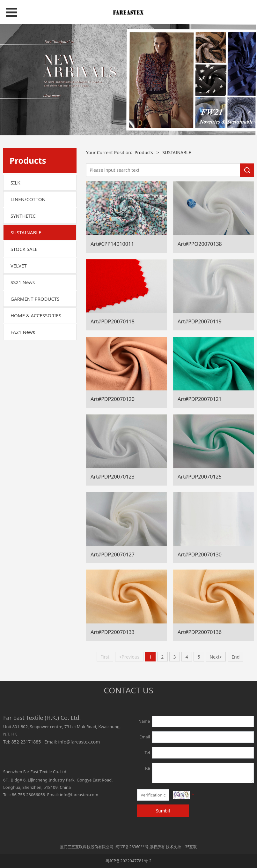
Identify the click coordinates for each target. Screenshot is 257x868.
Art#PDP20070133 (113, 632)
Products (144, 152)
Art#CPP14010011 (112, 244)
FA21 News (23, 332)
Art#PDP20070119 (200, 321)
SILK (15, 183)
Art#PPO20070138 (200, 244)
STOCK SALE (24, 249)
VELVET (19, 266)
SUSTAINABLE (26, 232)
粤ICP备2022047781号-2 (128, 861)
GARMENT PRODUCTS (35, 299)
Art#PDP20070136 (200, 632)
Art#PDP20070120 (113, 399)
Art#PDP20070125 (200, 477)
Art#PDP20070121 (200, 399)
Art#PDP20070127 (113, 555)
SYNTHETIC (23, 216)
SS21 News (23, 282)
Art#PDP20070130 (200, 555)
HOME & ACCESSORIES (36, 315)
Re (147, 768)
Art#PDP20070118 (113, 321)
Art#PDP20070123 (113, 477)
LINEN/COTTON (28, 199)
